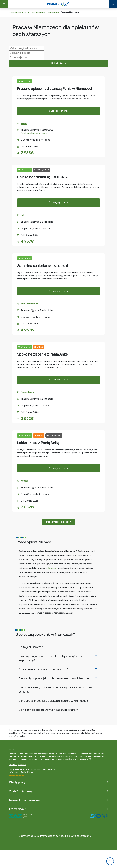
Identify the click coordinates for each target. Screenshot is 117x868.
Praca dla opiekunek (35, 12)
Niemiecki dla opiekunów (25, 800)
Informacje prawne (17, 765)
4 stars (14, 776)
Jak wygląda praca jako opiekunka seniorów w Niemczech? (56, 678)
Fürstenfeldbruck (30, 304)
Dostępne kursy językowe (34, 133)
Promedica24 (18, 809)
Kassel (24, 481)
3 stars (17, 776)
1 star (23, 776)
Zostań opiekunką (20, 791)
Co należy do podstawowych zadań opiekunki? (48, 710)
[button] (110, 861)
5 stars (11, 776)
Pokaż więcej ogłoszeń (59, 522)
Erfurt (24, 124)
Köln (23, 215)
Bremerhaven (28, 392)
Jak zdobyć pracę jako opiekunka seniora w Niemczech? (54, 701)
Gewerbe (52, 568)
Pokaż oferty (58, 63)
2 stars (20, 776)
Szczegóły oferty (58, 111)
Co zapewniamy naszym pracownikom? (44, 669)
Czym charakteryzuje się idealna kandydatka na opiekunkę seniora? (55, 690)
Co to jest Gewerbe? (32, 647)
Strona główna (16, 12)
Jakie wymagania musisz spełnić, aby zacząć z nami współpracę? (51, 658)
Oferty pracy (53, 12)
